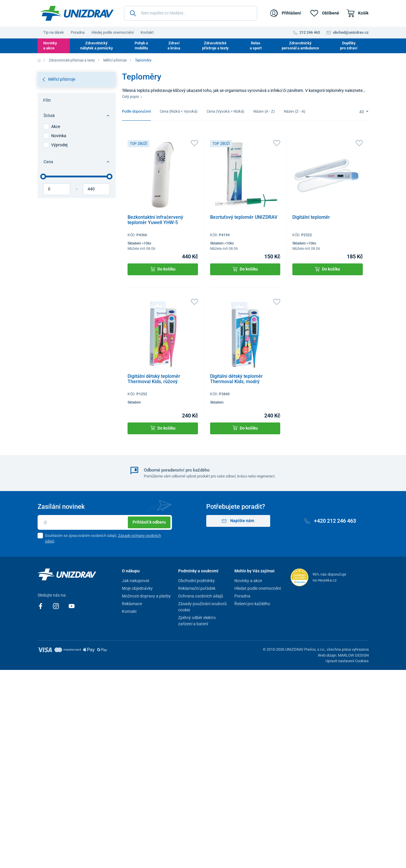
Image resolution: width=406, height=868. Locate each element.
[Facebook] (41, 606)
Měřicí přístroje (115, 60)
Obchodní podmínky (196, 581)
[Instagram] (56, 606)
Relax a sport (256, 46)
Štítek (76, 116)
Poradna (78, 32)
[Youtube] (72, 606)
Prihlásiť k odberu (149, 522)
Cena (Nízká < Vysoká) (179, 111)
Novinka (59, 136)
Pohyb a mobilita (141, 46)
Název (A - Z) (264, 111)
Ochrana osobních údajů (201, 596)
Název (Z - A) (295, 111)
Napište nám (238, 521)
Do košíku (163, 269)
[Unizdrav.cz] (77, 13)
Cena (76, 162)
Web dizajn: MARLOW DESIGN (343, 655)
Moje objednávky (137, 588)
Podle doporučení (136, 111)
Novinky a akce (50, 46)
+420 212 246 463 (330, 521)
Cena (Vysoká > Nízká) (225, 111)
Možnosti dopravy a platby (146, 596)
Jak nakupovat (136, 581)
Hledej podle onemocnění (113, 32)
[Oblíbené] (325, 13)
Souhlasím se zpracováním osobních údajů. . (103, 539)
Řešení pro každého (252, 604)
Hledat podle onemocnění (258, 588)
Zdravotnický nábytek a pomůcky (96, 46)
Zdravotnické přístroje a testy (215, 46)
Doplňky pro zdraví (349, 46)
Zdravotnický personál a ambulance (300, 46)
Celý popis (132, 97)
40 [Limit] (362, 112)
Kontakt (147, 32)
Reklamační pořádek (197, 588)
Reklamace (132, 604)
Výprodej (59, 145)
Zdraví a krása (174, 46)
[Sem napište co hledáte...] (191, 13)
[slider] (43, 176)
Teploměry (143, 60)
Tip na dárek (54, 32)
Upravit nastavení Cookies (347, 661)
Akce (56, 127)
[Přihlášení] (286, 13)
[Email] (105, 522)
